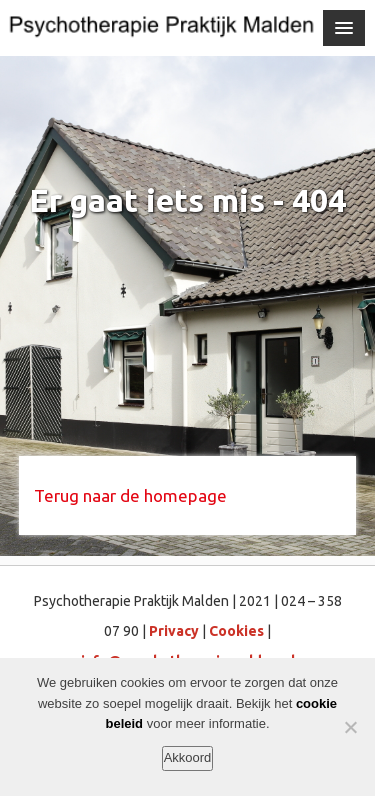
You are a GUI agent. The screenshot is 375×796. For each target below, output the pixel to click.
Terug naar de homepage (130, 495)
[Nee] (350, 727)
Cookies (236, 631)
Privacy (174, 631)
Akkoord (188, 757)
